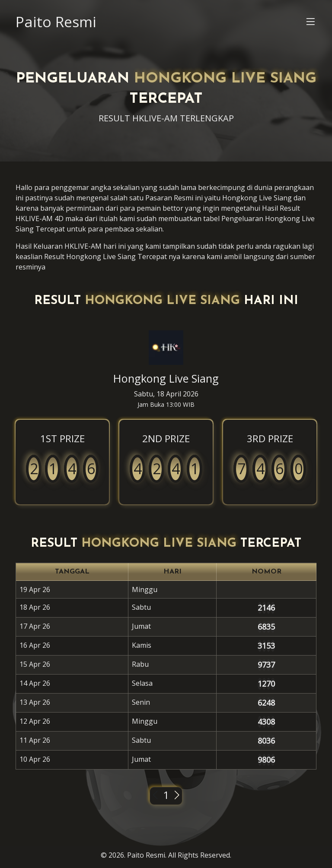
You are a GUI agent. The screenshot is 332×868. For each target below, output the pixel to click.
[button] (310, 24)
